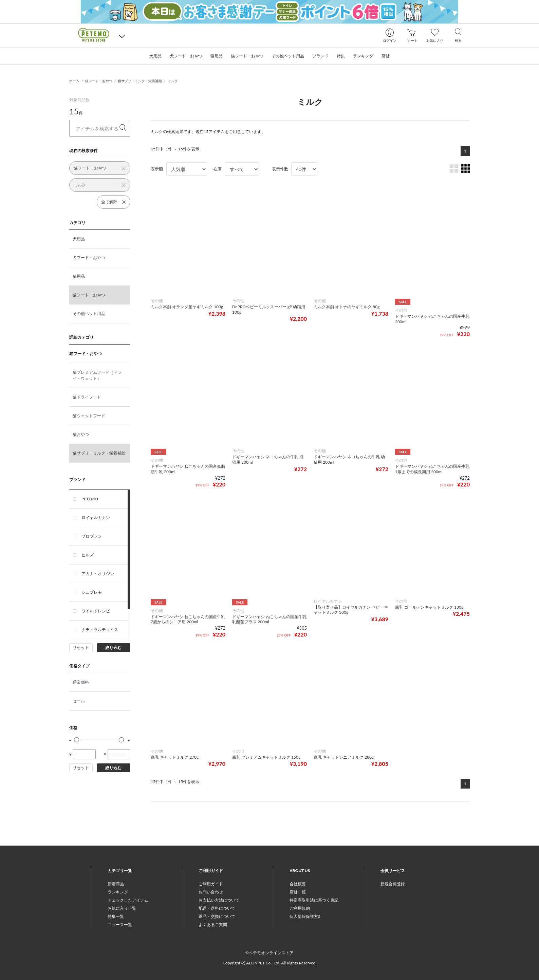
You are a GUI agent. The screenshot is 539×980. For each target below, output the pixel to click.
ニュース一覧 (120, 924)
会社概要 (298, 884)
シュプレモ (92, 592)
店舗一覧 (298, 892)
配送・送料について (217, 908)
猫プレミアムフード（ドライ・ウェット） (97, 375)
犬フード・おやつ (89, 257)
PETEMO (90, 499)
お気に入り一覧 (122, 908)
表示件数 (280, 169)
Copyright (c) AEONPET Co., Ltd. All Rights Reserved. (269, 963)
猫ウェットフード (89, 416)
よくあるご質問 (213, 924)
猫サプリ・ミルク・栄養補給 (140, 81)
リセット (81, 648)
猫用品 (79, 276)
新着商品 (116, 884)
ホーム (74, 81)
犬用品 (79, 239)
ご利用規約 (300, 908)
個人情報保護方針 (306, 916)
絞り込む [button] (113, 648)
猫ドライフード (87, 397)
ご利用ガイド (211, 884)
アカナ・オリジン (98, 574)
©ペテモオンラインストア (269, 953)
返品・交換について (217, 916)
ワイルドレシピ (96, 611)
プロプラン (92, 536)
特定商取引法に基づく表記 (314, 900)
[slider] (77, 740)
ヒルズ (88, 555)
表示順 (157, 169)
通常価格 (81, 682)
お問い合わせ (211, 892)
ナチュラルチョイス (100, 630)
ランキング (118, 892)
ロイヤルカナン (96, 517)
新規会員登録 (393, 884)
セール (79, 701)
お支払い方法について (219, 900)
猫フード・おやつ (99, 81)
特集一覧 (116, 916)
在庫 (218, 169)
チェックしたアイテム (128, 900)
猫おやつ (81, 434)
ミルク (173, 81)
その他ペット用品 (89, 313)
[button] (122, 36)
